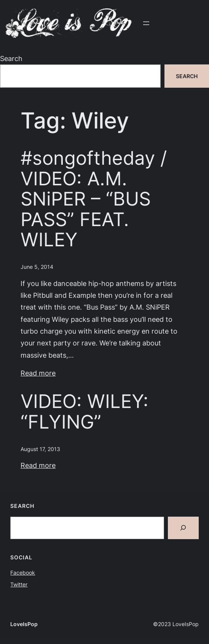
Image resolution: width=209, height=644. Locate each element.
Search (11, 58)
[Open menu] (146, 23)
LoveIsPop (24, 624)
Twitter (19, 584)
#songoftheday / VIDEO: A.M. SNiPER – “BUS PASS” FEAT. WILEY (94, 199)
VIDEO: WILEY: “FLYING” (85, 412)
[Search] (183, 528)
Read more (38, 373)
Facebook (23, 573)
